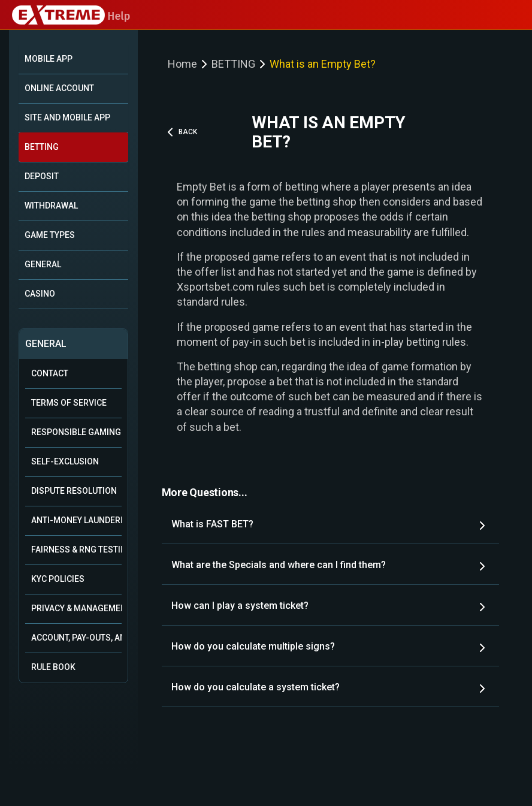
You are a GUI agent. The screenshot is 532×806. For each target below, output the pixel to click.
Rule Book (53, 667)
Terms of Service (69, 403)
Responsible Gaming (76, 432)
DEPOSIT (42, 176)
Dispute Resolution (74, 491)
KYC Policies (58, 579)
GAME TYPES (50, 235)
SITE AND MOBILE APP (67, 117)
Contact (50, 373)
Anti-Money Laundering (76, 520)
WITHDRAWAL (51, 206)
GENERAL (43, 264)
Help (71, 16)
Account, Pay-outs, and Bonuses (76, 638)
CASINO (40, 294)
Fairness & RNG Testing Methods (76, 550)
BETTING (42, 147)
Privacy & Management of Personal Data (76, 608)
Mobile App (49, 59)
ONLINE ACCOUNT (59, 88)
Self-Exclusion (65, 461)
